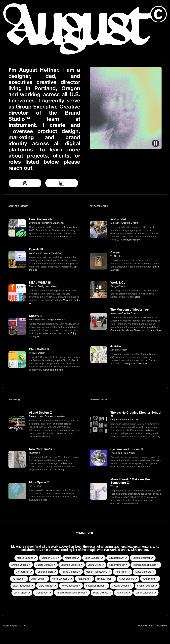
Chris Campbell (94, 558)
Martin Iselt (72, 558)
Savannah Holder (96, 586)
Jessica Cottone (122, 586)
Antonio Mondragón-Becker (72, 593)
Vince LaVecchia (62, 579)
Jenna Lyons (96, 565)
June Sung (123, 593)
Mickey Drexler (118, 565)
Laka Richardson (23, 586)
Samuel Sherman (143, 558)
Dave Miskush (47, 586)
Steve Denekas (145, 572)
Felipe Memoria (71, 572)
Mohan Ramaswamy (98, 572)
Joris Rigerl (123, 572)
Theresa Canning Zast (146, 565)
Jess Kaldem (22, 593)
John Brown (150, 579)
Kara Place (85, 579)
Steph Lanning (128, 579)
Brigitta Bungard (46, 565)
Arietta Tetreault (71, 586)
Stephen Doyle (50, 558)
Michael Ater (43, 593)
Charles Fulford (47, 572)
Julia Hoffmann (118, 558)
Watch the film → (63, 236)
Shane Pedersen (147, 586)
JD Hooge (19, 579)
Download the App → (55, 370)
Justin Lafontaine (146, 593)
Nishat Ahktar (105, 579)
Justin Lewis (39, 579)
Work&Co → (137, 297)
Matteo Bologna (26, 558)
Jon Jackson (24, 572)
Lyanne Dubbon (21, 565)
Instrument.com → (133, 240)
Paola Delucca (102, 593)
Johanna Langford (72, 565)
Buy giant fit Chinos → (135, 363)
